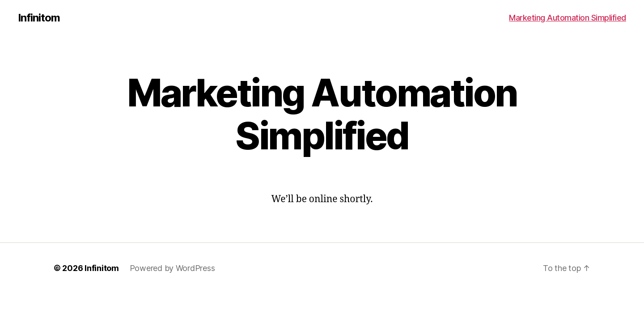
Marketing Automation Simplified (568, 18)
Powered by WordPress (172, 268)
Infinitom (39, 18)
